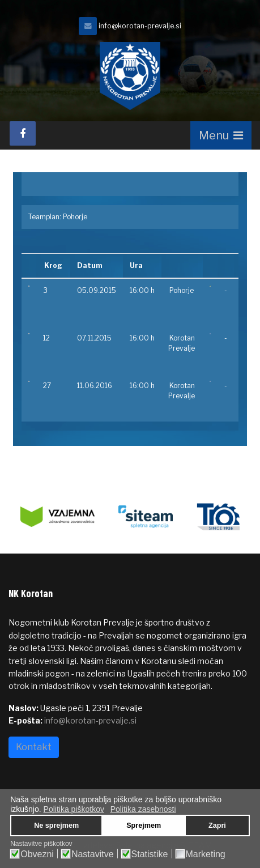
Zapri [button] (217, 826)
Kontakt (34, 747)
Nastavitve (93, 854)
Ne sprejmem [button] (56, 826)
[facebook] (23, 133)
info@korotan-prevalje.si (140, 26)
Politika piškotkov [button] (74, 809)
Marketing (206, 854)
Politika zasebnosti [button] (143, 809)
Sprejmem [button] (144, 826)
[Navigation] (221, 135)
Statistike (150, 854)
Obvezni (37, 854)
